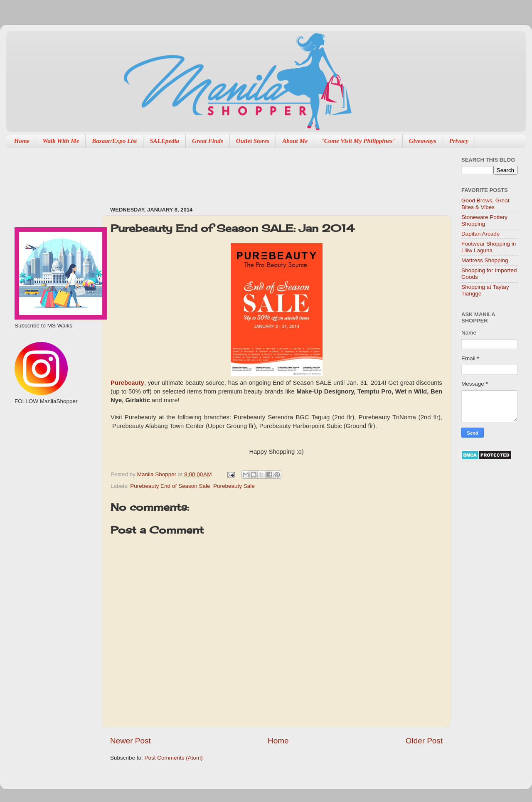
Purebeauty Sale (234, 486)
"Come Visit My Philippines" (358, 141)
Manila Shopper (158, 474)
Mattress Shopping (485, 260)
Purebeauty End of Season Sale (170, 486)
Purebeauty (127, 383)
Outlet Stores (253, 141)
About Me (295, 141)
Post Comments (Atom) (174, 758)
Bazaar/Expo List (114, 141)
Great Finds (208, 141)
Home (22, 141)
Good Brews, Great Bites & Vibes (485, 204)
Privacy (459, 141)
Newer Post (131, 741)
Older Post (424, 741)
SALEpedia (164, 141)
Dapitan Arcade (480, 234)
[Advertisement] (261, 173)
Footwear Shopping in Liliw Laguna (489, 247)
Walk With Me (61, 141)
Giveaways (423, 141)
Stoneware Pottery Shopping (484, 220)
